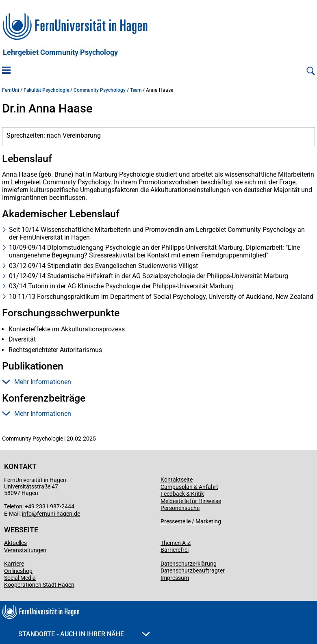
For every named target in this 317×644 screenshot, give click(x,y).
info (27, 514)
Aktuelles (15, 543)
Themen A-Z (176, 543)
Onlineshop (18, 571)
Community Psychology (100, 90)
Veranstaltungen (25, 550)
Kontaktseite (177, 480)
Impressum (175, 578)
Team (136, 90)
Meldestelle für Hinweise (191, 501)
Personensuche (180, 508)
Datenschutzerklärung (189, 564)
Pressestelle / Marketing (191, 521)
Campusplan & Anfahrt (189, 487)
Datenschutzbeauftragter (193, 571)
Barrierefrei (175, 550)
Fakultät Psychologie (46, 90)
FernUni (11, 90)
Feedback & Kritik (182, 494)
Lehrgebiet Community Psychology (60, 52)
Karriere (14, 564)
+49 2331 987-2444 (50, 506)
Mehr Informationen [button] (37, 382)
